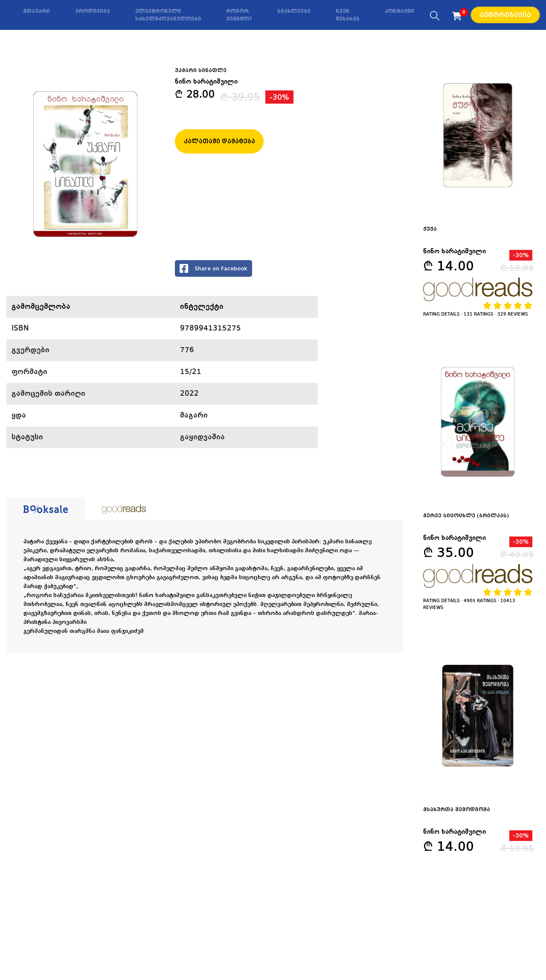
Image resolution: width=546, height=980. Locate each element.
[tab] (46, 509)
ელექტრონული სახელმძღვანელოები (168, 15)
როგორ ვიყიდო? (239, 15)
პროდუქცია (93, 11)
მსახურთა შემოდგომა (457, 809)
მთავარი (36, 11)
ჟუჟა (430, 229)
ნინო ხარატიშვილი (206, 82)
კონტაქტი (399, 11)
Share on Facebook (213, 268)
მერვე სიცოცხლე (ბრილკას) (466, 516)
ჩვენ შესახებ (348, 15)
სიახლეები (294, 11)
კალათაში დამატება (219, 141)
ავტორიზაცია (505, 15)
